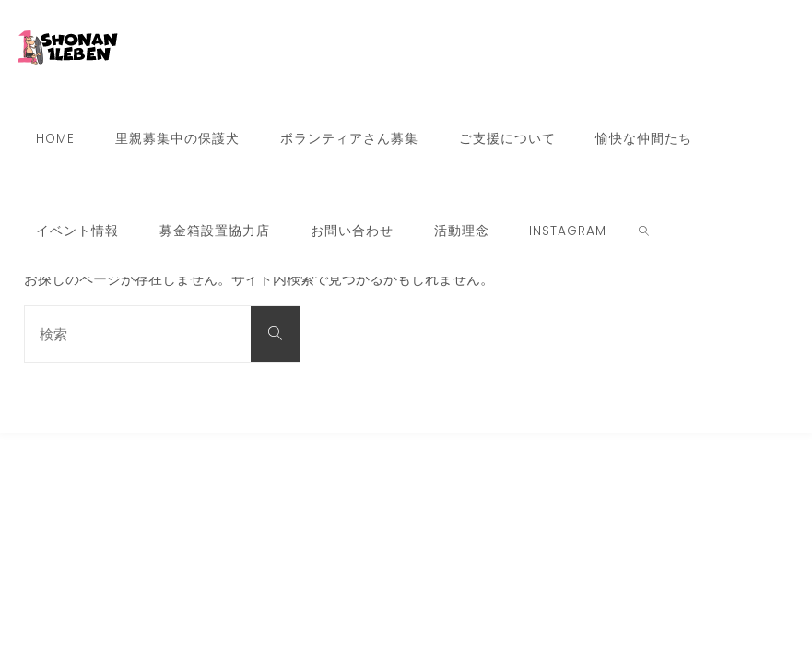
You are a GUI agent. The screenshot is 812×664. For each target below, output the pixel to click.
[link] (644, 231)
